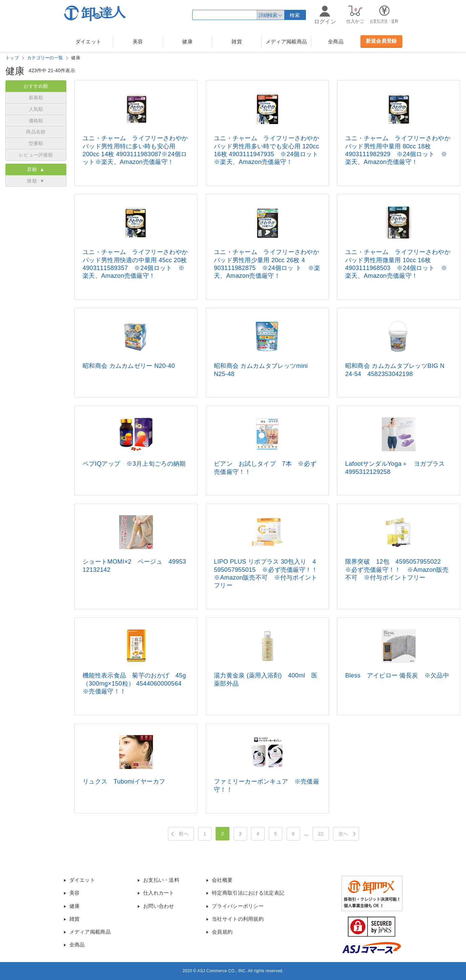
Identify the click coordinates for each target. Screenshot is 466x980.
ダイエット (88, 41)
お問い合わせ (159, 906)
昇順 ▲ (36, 169)
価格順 (36, 121)
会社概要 (222, 880)
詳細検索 (268, 15)
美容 (138, 41)
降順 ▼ (36, 181)
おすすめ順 (36, 86)
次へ (343, 834)
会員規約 (222, 932)
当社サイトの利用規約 (238, 919)
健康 (187, 41)
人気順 (36, 109)
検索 (295, 15)
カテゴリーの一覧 (45, 58)
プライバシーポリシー (238, 906)
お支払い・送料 (161, 880)
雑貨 (237, 41)
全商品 (336, 41)
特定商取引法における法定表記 (248, 893)
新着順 (36, 98)
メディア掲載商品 (286, 41)
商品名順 (36, 132)
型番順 (36, 143)
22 (321, 834)
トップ (12, 58)
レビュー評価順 (36, 155)
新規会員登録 (381, 41)
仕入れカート (159, 893)
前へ (184, 834)
